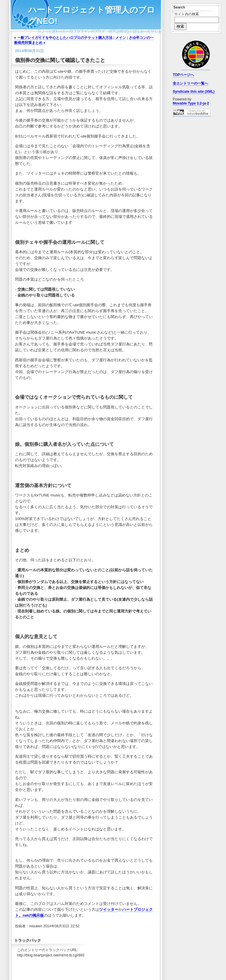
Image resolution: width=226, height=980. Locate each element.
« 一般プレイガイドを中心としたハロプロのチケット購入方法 (63, 38)
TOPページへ (183, 75)
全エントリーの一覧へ (190, 83)
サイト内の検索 (187, 14)
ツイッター (109, 909)
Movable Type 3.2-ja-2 (191, 103)
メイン (121, 38)
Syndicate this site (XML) (194, 92)
